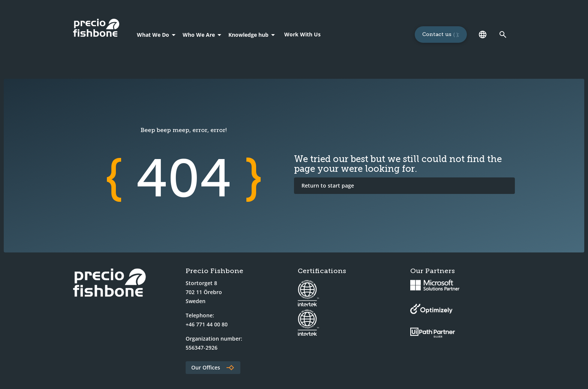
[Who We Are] (203, 35)
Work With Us (302, 34)
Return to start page (328, 185)
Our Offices (206, 367)
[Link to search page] (503, 35)
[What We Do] (157, 35)
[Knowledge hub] (253, 35)
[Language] (483, 35)
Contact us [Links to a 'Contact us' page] (437, 34)
